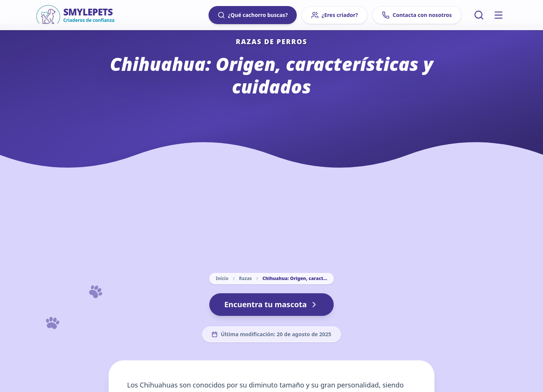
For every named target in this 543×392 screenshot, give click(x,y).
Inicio (222, 279)
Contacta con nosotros (417, 15)
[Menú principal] (499, 15)
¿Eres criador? (334, 15)
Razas (245, 279)
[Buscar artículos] (479, 15)
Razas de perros (271, 41)
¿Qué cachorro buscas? (253, 15)
